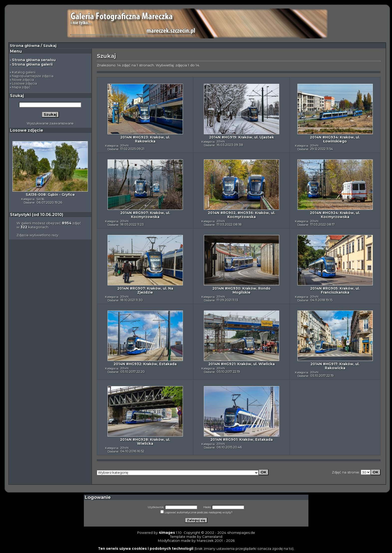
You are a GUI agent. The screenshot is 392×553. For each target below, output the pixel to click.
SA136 (40, 199)
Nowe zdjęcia (23, 80)
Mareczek (205, 541)
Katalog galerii (24, 72)
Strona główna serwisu (34, 60)
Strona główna (25, 46)
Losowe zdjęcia (24, 83)
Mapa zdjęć (21, 87)
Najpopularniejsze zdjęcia (33, 76)
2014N (124, 145)
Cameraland (212, 537)
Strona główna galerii (32, 64)
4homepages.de (241, 533)
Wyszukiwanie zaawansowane (50, 123)
